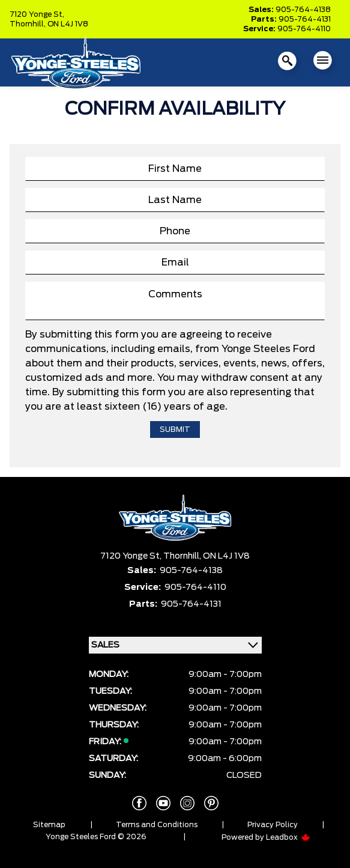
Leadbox (288, 837)
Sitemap (49, 825)
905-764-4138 (303, 10)
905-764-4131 (305, 19)
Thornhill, (29, 24)
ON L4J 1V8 (68, 24)
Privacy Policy (273, 825)
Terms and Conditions (157, 825)
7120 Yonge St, (37, 14)
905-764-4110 (304, 29)
